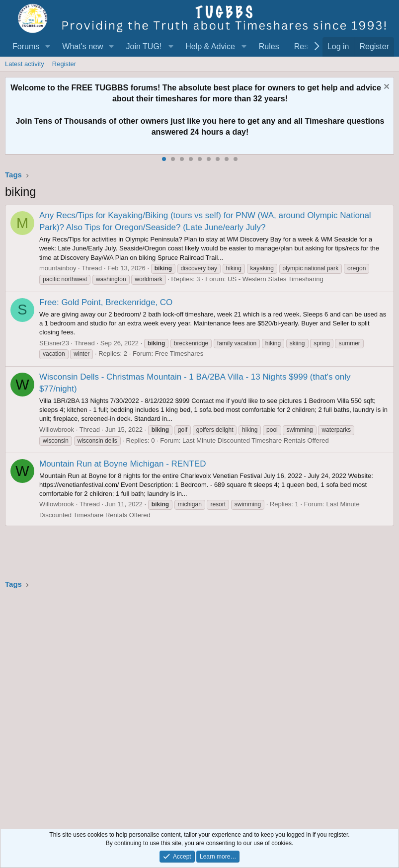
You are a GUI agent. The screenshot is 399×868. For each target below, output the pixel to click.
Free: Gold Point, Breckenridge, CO (106, 302)
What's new (82, 46)
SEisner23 (54, 343)
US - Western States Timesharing (276, 279)
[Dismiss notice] (385, 88)
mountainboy (58, 268)
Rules (269, 46)
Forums (26, 46)
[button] (47, 47)
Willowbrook (57, 430)
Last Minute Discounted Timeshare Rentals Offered (256, 440)
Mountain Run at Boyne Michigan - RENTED (122, 464)
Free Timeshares (179, 354)
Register (64, 64)
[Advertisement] (199, 706)
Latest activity (25, 64)
